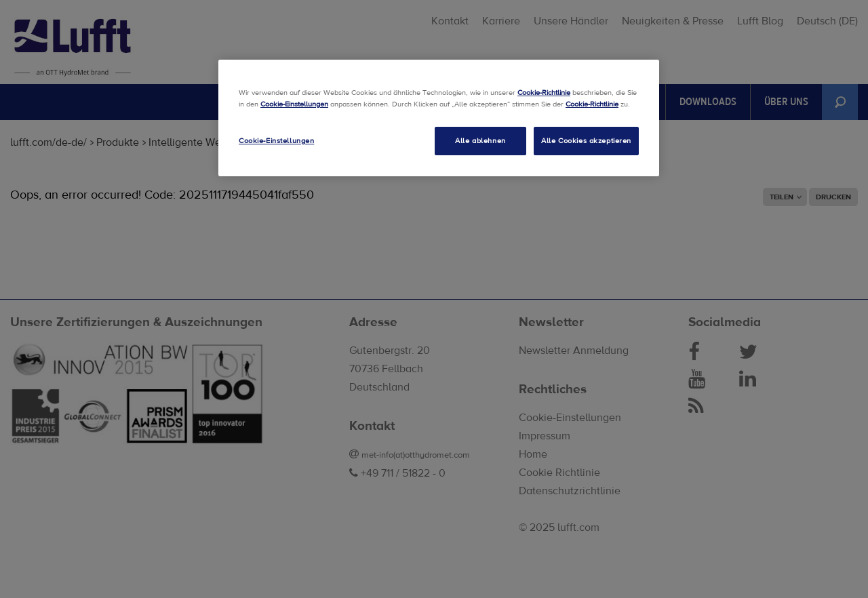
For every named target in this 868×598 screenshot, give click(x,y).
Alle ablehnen (480, 141)
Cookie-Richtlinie (544, 93)
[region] (439, 118)
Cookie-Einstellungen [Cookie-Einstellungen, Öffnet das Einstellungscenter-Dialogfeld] (276, 141)
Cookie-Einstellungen (294, 104)
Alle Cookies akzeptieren (586, 141)
